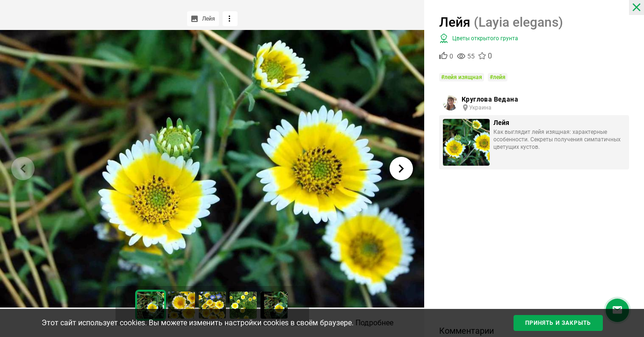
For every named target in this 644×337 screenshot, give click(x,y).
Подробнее (374, 323)
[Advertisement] (534, 251)
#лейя (498, 77)
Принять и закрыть (558, 323)
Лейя (501, 123)
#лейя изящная (462, 77)
